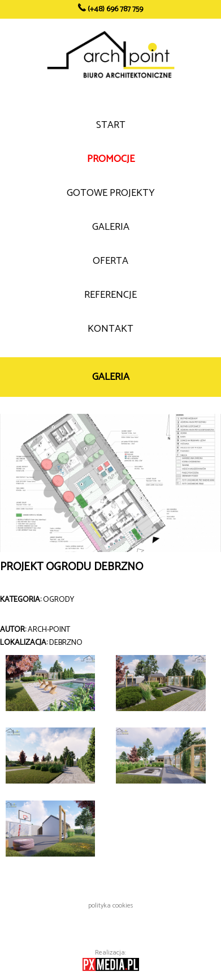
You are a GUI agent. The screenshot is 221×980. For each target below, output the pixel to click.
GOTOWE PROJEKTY (111, 193)
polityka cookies (111, 906)
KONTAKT (110, 329)
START (111, 125)
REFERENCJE (110, 295)
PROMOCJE (111, 159)
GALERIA (111, 227)
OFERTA (110, 261)
